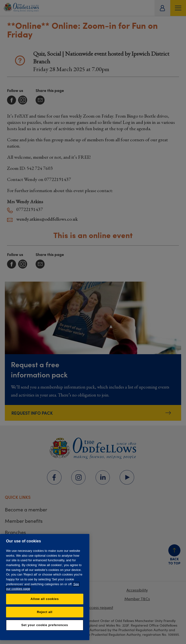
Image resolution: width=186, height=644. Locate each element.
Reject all (45, 612)
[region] (45, 587)
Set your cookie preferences (45, 625)
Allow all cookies (45, 599)
